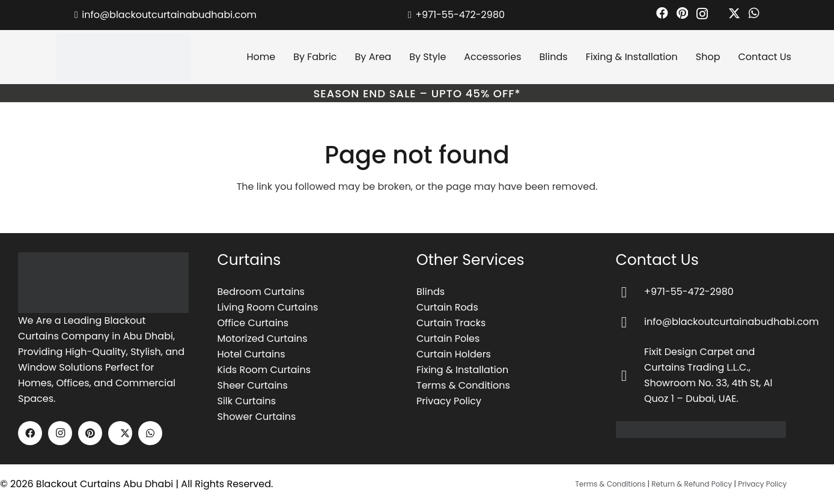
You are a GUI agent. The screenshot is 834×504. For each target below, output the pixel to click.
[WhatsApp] (754, 13)
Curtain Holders (454, 354)
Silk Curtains (247, 401)
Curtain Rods (447, 307)
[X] (728, 14)
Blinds (431, 292)
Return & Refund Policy (692, 484)
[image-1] (103, 283)
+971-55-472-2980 (689, 292)
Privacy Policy (449, 401)
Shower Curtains (257, 417)
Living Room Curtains (268, 307)
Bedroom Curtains (261, 292)
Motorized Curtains (263, 339)
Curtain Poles (448, 339)
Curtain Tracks (451, 323)
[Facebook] (662, 13)
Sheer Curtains (253, 385)
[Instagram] (702, 14)
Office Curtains (253, 323)
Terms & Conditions (463, 385)
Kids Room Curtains (264, 370)
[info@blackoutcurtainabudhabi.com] (630, 322)
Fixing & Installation (462, 370)
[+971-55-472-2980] (630, 292)
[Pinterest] (682, 13)
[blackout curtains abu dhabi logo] (124, 57)
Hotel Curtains (251, 354)
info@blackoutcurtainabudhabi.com (732, 322)
